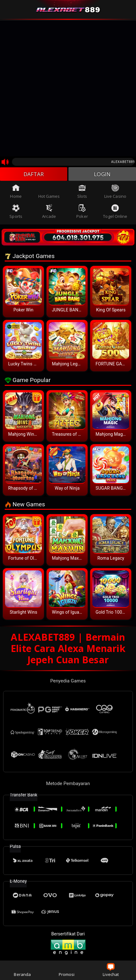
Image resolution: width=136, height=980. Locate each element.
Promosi (67, 970)
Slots (82, 192)
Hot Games (49, 192)
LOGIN (102, 175)
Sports (16, 213)
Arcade (49, 213)
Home (16, 192)
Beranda (22, 970)
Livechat (111, 970)
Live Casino (115, 192)
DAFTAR (34, 175)
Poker (82, 213)
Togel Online (115, 213)
